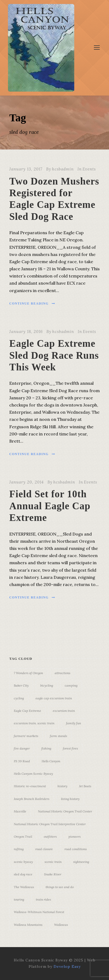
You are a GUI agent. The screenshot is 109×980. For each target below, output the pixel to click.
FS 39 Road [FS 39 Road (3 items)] (22, 761)
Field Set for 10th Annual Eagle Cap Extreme (50, 506)
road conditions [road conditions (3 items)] (76, 849)
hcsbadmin (63, 169)
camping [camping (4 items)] (71, 685)
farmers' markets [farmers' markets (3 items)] (26, 736)
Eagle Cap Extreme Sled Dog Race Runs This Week (54, 355)
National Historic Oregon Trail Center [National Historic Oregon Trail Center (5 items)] (65, 811)
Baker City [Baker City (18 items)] (21, 685)
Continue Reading (32, 303)
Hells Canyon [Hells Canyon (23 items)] (51, 761)
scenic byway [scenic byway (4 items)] (23, 862)
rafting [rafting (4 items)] (19, 849)
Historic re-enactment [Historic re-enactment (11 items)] (30, 786)
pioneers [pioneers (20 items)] (75, 836)
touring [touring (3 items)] (19, 899)
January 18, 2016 (26, 331)
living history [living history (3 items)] (70, 799)
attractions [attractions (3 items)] (62, 673)
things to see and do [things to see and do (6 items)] (60, 887)
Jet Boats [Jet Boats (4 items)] (85, 786)
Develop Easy (67, 966)
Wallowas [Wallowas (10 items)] (61, 925)
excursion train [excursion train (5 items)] (64, 711)
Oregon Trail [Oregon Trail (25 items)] (23, 836)
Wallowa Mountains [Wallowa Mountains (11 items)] (28, 925)
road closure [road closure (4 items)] (44, 849)
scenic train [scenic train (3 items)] (53, 862)
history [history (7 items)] (62, 786)
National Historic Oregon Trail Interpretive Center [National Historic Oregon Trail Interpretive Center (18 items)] (50, 824)
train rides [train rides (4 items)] (43, 899)
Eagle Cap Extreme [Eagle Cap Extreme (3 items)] (27, 711)
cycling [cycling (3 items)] (19, 698)
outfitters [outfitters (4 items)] (50, 836)
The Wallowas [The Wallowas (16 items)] (24, 887)
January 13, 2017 (26, 169)
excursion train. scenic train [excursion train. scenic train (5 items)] (34, 723)
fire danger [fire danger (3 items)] (22, 748)
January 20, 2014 (27, 482)
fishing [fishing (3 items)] (46, 748)
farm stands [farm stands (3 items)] (58, 736)
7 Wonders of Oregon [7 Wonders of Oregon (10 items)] (28, 673)
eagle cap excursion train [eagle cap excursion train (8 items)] (54, 698)
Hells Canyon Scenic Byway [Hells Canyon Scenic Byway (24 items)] (33, 774)
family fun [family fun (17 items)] (73, 723)
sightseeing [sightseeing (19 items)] (81, 862)
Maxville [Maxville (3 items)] (20, 811)
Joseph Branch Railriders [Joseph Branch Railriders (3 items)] (32, 799)
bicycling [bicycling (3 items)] (47, 685)
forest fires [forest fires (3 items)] (70, 748)
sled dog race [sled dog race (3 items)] (23, 874)
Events (89, 169)
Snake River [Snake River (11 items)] (53, 874)
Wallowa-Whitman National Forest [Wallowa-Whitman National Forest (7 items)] (39, 912)
